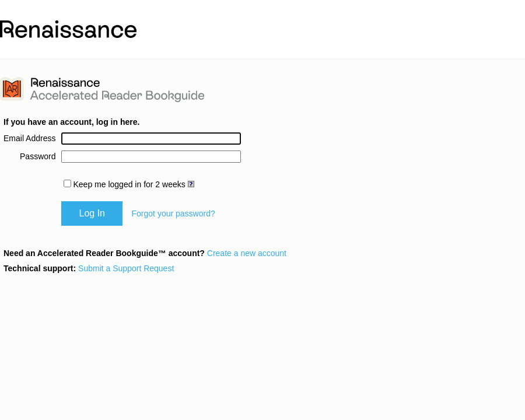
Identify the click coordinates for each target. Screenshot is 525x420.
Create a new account (247, 253)
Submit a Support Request (126, 268)
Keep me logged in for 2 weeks (129, 184)
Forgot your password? (174, 213)
